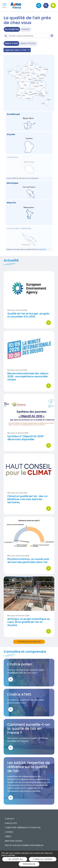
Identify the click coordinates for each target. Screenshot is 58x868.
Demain (25, 29)
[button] (46, 6)
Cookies (9, 832)
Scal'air (43, 249)
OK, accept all (15, 859)
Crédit (8, 836)
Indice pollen (28, 43)
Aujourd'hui (12, 29)
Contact (10, 819)
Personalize (29, 864)
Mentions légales (14, 841)
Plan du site (11, 823)
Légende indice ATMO (17, 50)
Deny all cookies (43, 859)
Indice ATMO (11, 43)
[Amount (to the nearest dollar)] (29, 36)
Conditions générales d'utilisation (23, 828)
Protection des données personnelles (24, 845)
